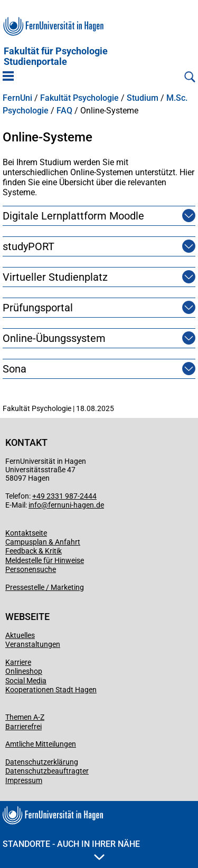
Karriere (18, 662)
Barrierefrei (23, 727)
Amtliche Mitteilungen (41, 744)
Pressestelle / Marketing (45, 587)
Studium (143, 98)
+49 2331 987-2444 (64, 496)
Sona (15, 369)
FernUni (17, 98)
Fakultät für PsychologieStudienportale (56, 56)
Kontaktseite (26, 533)
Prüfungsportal (38, 308)
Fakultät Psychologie (79, 98)
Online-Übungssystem (54, 338)
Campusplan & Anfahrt (43, 542)
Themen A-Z (25, 717)
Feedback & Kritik (34, 551)
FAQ (64, 111)
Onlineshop (24, 671)
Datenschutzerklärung (42, 762)
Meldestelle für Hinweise (45, 560)
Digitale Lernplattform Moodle (73, 216)
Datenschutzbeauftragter (47, 771)
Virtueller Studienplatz (55, 277)
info (35, 505)
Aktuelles (20, 635)
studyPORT (29, 246)
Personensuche (31, 569)
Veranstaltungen (33, 644)
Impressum (24, 780)
